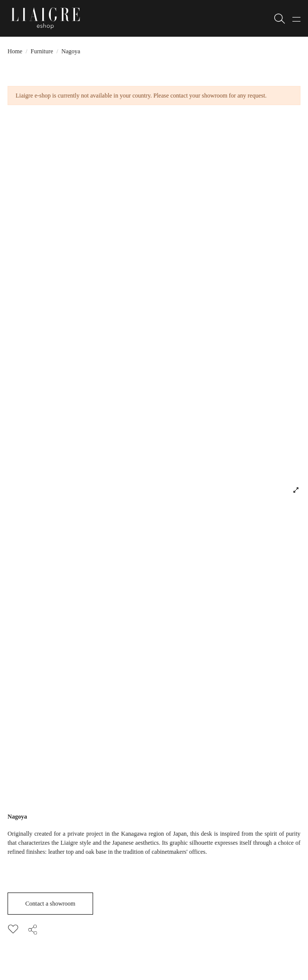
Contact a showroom (50, 904)
